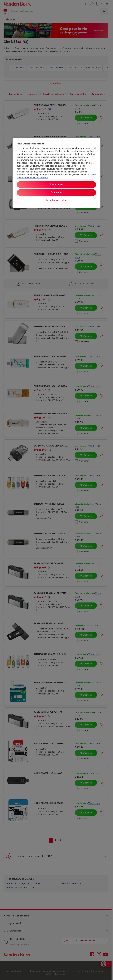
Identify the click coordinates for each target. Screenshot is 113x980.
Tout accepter (56, 184)
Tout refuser (56, 192)
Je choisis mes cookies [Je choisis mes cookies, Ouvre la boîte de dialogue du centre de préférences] (57, 200)
